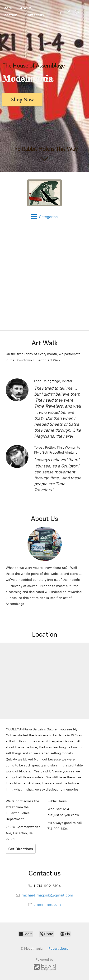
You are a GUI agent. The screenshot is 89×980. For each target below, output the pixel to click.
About (25, 8)
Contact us (35, 15)
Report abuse (59, 949)
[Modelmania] (44, 193)
